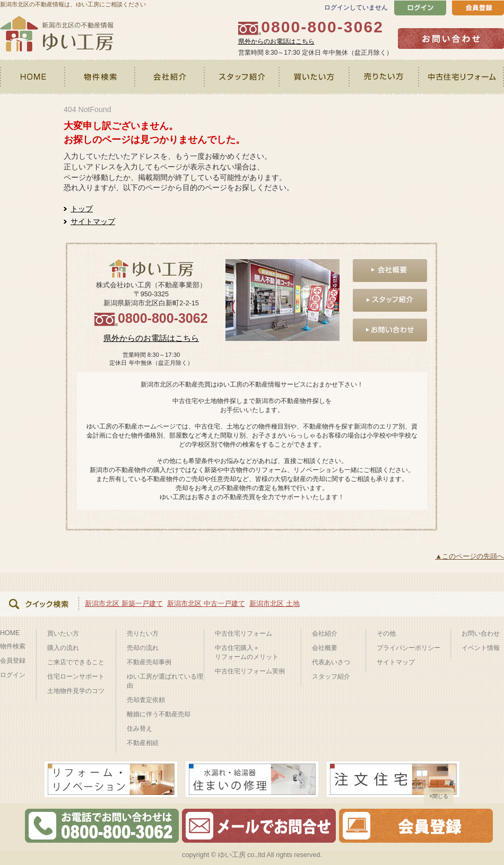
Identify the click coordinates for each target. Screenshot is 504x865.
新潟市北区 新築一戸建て (124, 603)
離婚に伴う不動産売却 (159, 714)
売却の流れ (143, 648)
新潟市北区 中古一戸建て (206, 603)
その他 (386, 633)
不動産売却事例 (149, 662)
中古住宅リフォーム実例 (250, 671)
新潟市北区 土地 (275, 603)
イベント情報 (481, 648)
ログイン (13, 675)
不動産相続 (143, 743)
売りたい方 (385, 77)
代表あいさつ (331, 662)
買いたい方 (315, 77)
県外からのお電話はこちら (276, 41)
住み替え (140, 729)
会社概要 (325, 648)
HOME (33, 77)
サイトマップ (93, 221)
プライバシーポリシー (409, 648)
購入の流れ (63, 648)
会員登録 (13, 661)
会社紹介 (170, 77)
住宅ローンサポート (76, 676)
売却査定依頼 (146, 700)
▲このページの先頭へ (470, 556)
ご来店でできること (76, 662)
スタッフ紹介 (242, 77)
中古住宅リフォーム (462, 77)
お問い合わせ (481, 633)
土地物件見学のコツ (76, 691)
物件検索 (101, 77)
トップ (82, 209)
